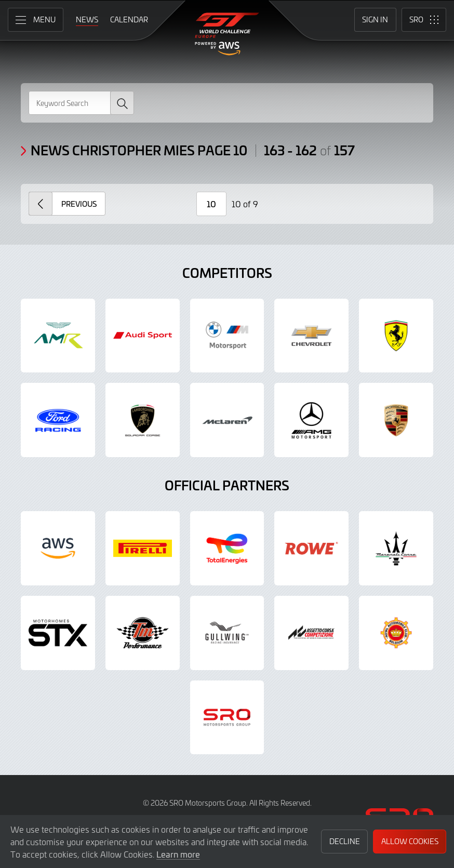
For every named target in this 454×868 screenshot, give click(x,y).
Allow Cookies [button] (410, 841)
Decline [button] (345, 841)
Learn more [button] (178, 854)
